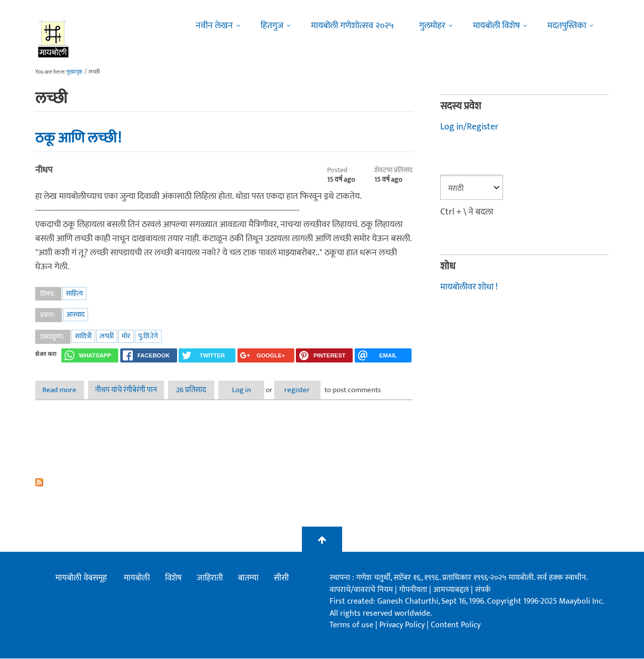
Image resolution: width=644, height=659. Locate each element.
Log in (257, 390)
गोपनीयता (414, 590)
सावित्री (83, 336)
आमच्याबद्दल (452, 590)
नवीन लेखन (214, 26)
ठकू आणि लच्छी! (78, 138)
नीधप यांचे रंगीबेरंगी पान (131, 390)
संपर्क (483, 590)
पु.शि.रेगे (148, 336)
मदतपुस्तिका (567, 26)
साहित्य (74, 293)
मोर (126, 336)
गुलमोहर (432, 26)
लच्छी (107, 336)
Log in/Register (469, 127)
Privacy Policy (403, 625)
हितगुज (272, 26)
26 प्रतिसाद (200, 390)
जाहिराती (210, 578)
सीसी (281, 578)
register (319, 390)
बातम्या (248, 578)
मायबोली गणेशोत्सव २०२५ (352, 26)
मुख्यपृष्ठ (74, 72)
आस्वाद (75, 314)
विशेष (173, 578)
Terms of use (351, 625)
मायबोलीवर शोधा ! (469, 286)
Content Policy (456, 625)
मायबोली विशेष (496, 26)
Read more (67, 390)
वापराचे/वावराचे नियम (361, 590)
